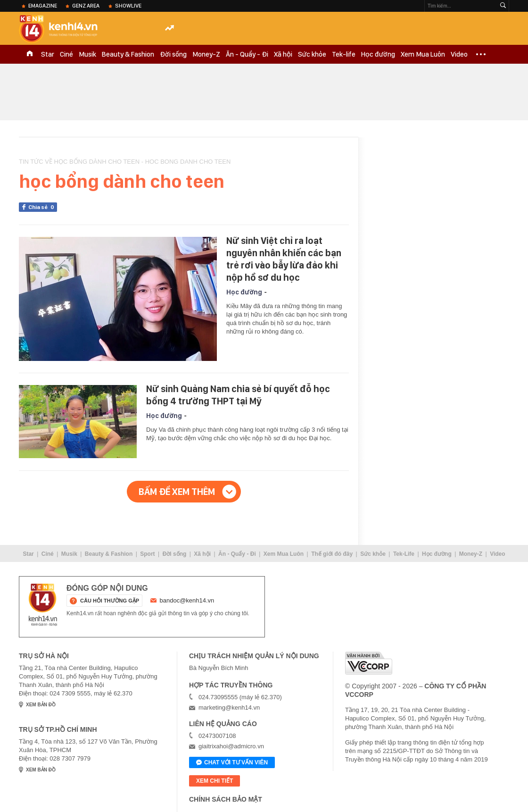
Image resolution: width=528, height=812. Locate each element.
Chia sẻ (43, 207)
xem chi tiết (214, 781)
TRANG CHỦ (30, 54)
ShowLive (128, 6)
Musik (87, 54)
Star (48, 54)
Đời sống (173, 54)
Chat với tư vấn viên (232, 763)
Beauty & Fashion (128, 54)
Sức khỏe (312, 54)
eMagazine (43, 6)
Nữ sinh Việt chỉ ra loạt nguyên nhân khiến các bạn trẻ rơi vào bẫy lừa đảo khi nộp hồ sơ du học (284, 259)
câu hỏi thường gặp (110, 601)
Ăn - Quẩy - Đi (247, 54)
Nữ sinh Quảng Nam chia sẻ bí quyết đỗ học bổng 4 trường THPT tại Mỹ (238, 395)
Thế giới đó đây (332, 554)
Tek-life (344, 54)
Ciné (66, 54)
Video (459, 54)
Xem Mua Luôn (423, 54)
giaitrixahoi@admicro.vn (231, 746)
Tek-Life (404, 554)
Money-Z (206, 54)
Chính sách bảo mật (226, 799)
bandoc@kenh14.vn (187, 600)
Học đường (378, 54)
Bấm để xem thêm (177, 492)
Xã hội (283, 54)
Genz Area (86, 6)
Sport (147, 554)
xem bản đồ (41, 705)
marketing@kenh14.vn (229, 707)
